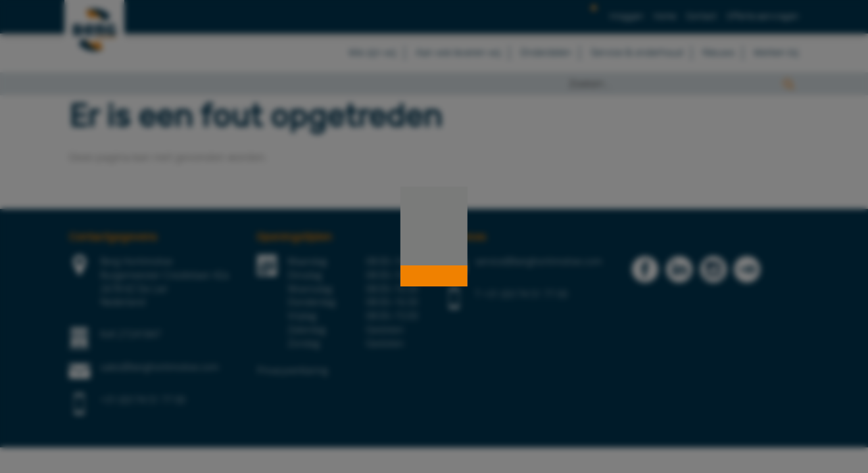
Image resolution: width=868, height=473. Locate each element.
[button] (434, 276)
